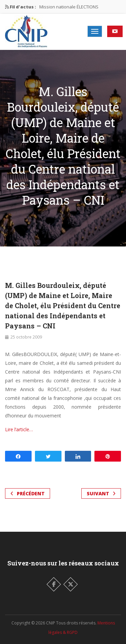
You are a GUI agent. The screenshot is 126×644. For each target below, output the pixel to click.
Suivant (101, 493)
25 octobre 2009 (26, 337)
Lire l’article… (19, 429)
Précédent (28, 493)
